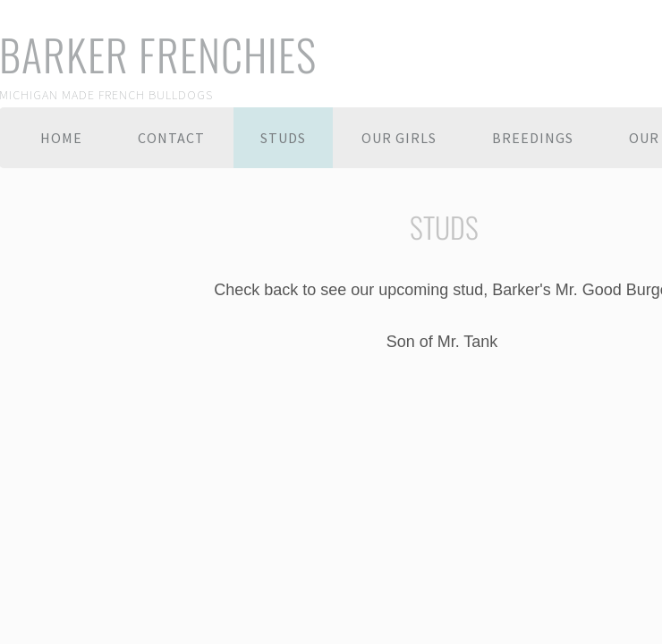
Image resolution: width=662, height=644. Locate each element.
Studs (283, 138)
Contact (171, 138)
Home (61, 138)
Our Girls (399, 138)
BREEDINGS (533, 138)
